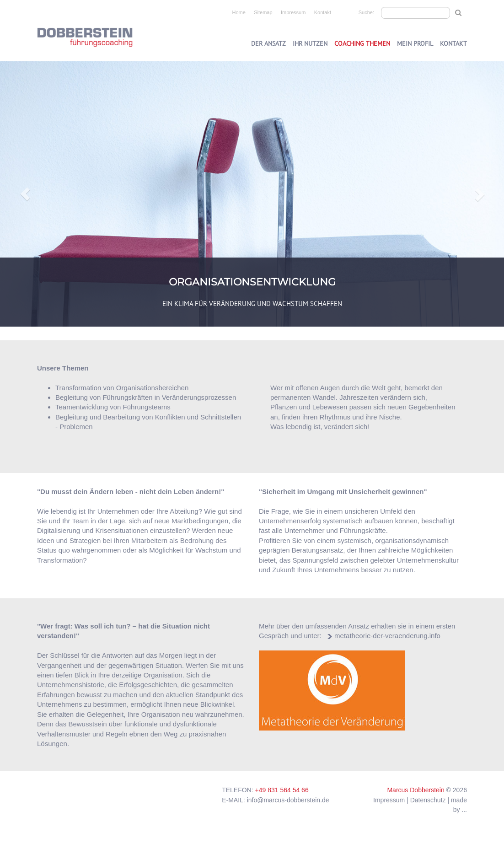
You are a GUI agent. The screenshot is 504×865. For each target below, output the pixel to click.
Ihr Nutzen (310, 43)
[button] (25, 194)
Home (239, 12)
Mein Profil (415, 43)
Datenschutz (428, 800)
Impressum (293, 12)
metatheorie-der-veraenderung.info (387, 636)
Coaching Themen (362, 43)
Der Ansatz (268, 43)
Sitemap (263, 12)
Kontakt (323, 12)
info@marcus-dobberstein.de (288, 800)
